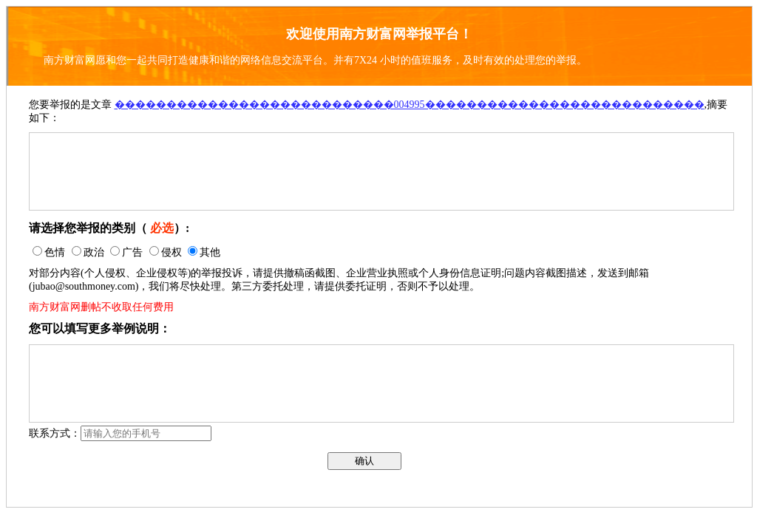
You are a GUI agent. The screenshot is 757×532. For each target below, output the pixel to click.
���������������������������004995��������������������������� (410, 105)
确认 (364, 461)
